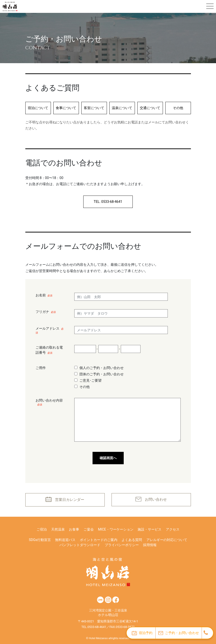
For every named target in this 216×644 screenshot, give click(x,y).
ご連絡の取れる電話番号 (49, 350)
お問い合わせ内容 (49, 402)
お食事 (74, 529)
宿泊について (38, 108)
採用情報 (150, 545)
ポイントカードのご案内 (99, 540)
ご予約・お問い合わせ (179, 633)
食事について (66, 108)
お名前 (44, 295)
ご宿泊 (42, 529)
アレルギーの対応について (167, 540)
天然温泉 (58, 529)
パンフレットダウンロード (80, 545)
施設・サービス (150, 529)
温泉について (122, 108)
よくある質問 (132, 540)
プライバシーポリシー (122, 545)
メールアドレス (50, 330)
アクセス (173, 529)
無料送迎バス (65, 540)
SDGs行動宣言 (40, 540)
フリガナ (46, 312)
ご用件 (41, 368)
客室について (94, 108)
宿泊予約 (142, 633)
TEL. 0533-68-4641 (108, 202)
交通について (150, 108)
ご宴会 (89, 529)
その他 (178, 108)
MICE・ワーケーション (116, 529)
